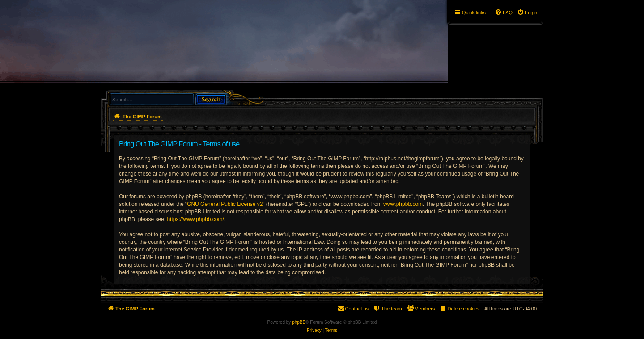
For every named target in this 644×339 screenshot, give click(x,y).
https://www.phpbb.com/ (195, 219)
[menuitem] (527, 13)
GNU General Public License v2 (225, 204)
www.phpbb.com (403, 204)
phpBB (299, 322)
